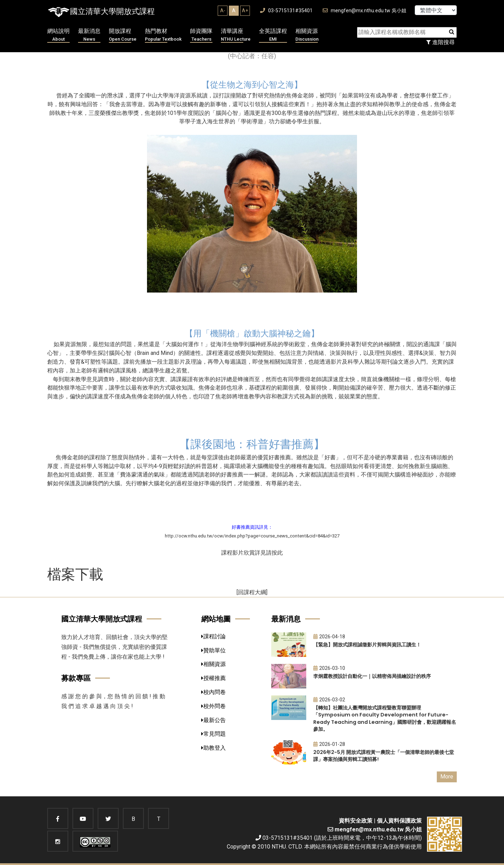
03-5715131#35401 (286, 11)
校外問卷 (213, 706)
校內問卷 (213, 692)
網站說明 (58, 35)
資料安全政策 (356, 821)
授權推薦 (213, 678)
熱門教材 (163, 35)
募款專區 (76, 678)
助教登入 (213, 748)
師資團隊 (201, 35)
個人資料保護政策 (399, 821)
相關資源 (307, 35)
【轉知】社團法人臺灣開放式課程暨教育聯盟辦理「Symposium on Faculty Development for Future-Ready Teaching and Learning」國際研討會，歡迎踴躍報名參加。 (385, 719)
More (447, 777)
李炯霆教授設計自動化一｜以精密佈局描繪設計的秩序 (372, 676)
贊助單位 (213, 650)
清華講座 (236, 35)
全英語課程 (273, 35)
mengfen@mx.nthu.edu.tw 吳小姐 (365, 11)
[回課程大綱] (252, 592)
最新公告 (213, 720)
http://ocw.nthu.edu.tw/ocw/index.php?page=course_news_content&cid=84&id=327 (252, 536)
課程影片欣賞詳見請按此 (252, 553)
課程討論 (213, 636)
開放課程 (123, 35)
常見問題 (213, 734)
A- (223, 11)
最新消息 (89, 35)
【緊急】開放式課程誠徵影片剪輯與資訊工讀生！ (367, 645)
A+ (245, 11)
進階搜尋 (440, 42)
